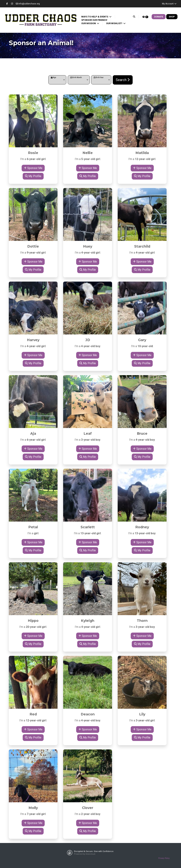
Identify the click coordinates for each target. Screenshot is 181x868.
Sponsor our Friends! (94, 20)
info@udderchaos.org (28, 4)
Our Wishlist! (114, 23)
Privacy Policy (164, 858)
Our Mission (89, 23)
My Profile (33, 176)
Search (123, 80)
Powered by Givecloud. (85, 854)
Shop (172, 17)
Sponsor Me (33, 168)
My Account (169, 4)
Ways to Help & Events (95, 17)
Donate (159, 17)
